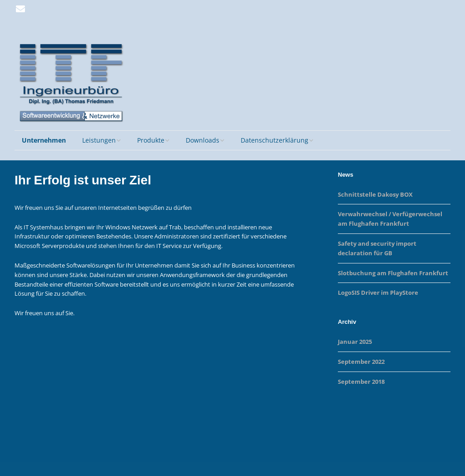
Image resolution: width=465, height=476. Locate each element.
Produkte (151, 140)
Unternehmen (44, 140)
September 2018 (361, 382)
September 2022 (361, 362)
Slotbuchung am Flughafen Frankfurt (393, 273)
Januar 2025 (355, 342)
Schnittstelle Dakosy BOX (375, 194)
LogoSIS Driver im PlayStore (378, 293)
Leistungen (99, 140)
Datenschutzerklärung (275, 140)
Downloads (203, 140)
